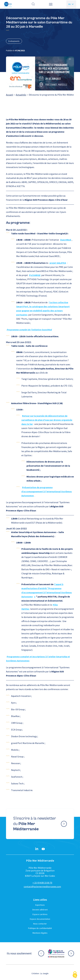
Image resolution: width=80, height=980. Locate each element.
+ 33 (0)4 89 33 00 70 (42, 883)
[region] (40, 95)
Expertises (40, 905)
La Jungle (44, 973)
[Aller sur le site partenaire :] (56, 953)
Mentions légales (40, 933)
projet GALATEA (58, 263)
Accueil (10, 95)
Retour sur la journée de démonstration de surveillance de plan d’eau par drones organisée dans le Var (47, 420)
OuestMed (65, 240)
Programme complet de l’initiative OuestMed (29, 330)
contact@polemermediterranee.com (42, 886)
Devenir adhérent (40, 910)
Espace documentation (40, 919)
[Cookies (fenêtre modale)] (75, 975)
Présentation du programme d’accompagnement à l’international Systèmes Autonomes (47, 491)
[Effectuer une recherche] (33, 4)
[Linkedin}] (37, 849)
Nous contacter (40, 924)
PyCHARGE (35, 275)
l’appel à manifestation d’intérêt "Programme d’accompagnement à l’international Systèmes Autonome (47, 590)
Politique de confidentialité (40, 928)
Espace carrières (40, 914)
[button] (51, 4)
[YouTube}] (43, 849)
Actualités (21, 95)
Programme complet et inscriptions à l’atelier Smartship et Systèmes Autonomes (38, 659)
